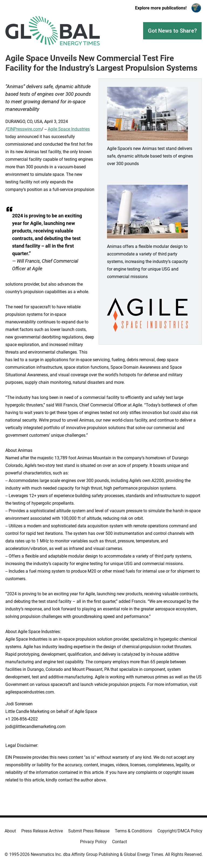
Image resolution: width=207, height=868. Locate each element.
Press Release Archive (42, 831)
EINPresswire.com (24, 129)
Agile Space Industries (69, 129)
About (10, 831)
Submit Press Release (89, 831)
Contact (120, 842)
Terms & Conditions (133, 831)
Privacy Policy (93, 842)
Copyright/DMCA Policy (180, 831)
